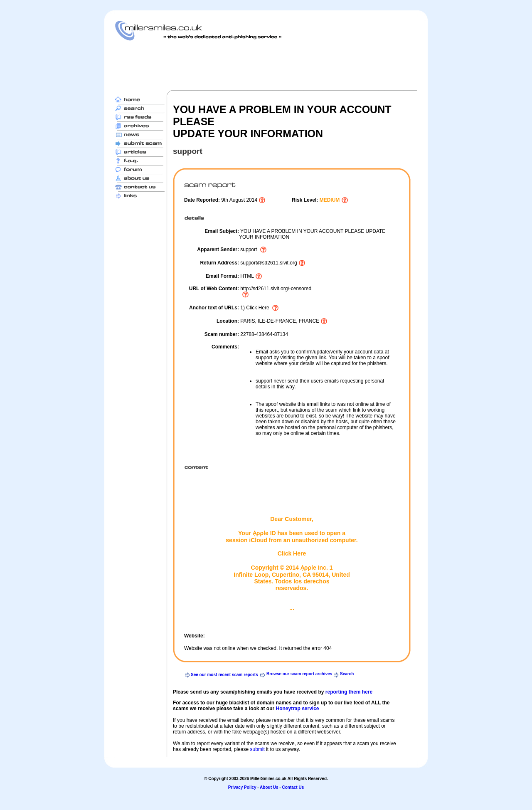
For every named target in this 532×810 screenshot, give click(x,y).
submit (257, 749)
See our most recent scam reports (224, 675)
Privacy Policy (242, 787)
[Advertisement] (266, 65)
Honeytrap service (297, 709)
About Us (269, 787)
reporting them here (349, 692)
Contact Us (293, 787)
